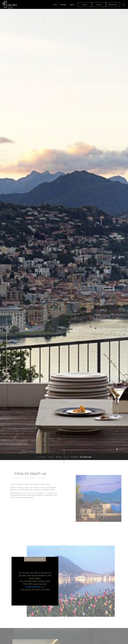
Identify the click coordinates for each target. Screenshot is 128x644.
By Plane (51, 457)
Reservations (113, 5)
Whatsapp (63, 5)
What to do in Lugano (35, 559)
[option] (64, 231)
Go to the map (86, 457)
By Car (59, 457)
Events (85, 5)
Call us (55, 5)
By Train (66, 457)
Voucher (99, 5)
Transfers (74, 457)
